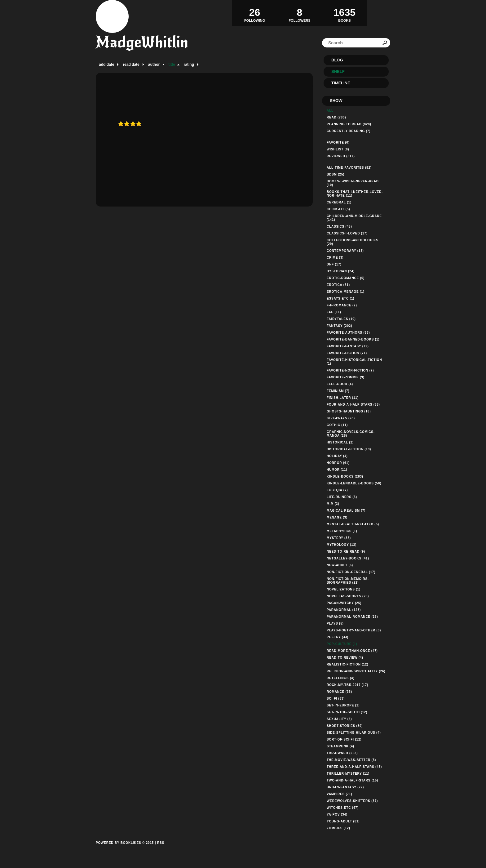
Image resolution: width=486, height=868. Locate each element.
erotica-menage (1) (346, 292)
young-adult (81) (343, 821)
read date (131, 65)
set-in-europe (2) (343, 705)
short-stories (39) (345, 726)
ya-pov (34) (337, 815)
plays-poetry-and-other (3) (354, 630)
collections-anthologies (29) (353, 242)
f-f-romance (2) (342, 305)
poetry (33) (338, 637)
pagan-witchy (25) (344, 603)
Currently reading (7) (349, 131)
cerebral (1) (339, 202)
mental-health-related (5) (353, 524)
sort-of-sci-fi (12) (344, 739)
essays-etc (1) (340, 298)
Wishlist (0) (338, 149)
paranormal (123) (344, 610)
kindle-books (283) (345, 476)
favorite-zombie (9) (346, 377)
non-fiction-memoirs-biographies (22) (348, 581)
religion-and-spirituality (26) (356, 671)
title (172, 65)
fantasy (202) (339, 326)
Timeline (341, 83)
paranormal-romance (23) (352, 617)
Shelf (338, 71)
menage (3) (337, 517)
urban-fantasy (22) (345, 787)
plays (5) (335, 623)
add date (106, 65)
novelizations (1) (344, 589)
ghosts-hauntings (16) (349, 411)
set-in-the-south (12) (347, 712)
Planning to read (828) (349, 124)
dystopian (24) (341, 271)
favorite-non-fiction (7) (350, 370)
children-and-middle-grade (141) (354, 218)
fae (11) (334, 312)
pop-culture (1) (342, 644)
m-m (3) (333, 504)
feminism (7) (338, 391)
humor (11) (337, 470)
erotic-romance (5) (346, 278)
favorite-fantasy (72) (348, 346)
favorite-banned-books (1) (353, 339)
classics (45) (339, 227)
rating (189, 65)
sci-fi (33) (336, 699)
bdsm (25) (336, 174)
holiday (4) (337, 456)
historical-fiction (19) (349, 449)
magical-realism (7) (346, 511)
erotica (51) (338, 285)
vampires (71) (339, 794)
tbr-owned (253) (342, 753)
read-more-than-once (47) (352, 651)
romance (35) (339, 692)
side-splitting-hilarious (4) (354, 733)
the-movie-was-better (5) (351, 760)
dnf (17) (334, 264)
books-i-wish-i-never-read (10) (353, 183)
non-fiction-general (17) (351, 572)
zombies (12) (338, 828)
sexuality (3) (339, 719)
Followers (300, 13)
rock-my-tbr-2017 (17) (347, 685)
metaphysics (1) (342, 531)
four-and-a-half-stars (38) (353, 405)
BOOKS (345, 13)
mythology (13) (342, 545)
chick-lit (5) (338, 209)
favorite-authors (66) (348, 333)
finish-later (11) (343, 398)
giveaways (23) (341, 418)
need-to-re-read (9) (346, 552)
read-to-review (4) (345, 658)
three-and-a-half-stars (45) (354, 767)
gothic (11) (337, 425)
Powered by (125, 850)
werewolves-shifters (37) (352, 801)
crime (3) (335, 258)
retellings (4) (341, 678)
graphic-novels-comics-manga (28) (351, 434)
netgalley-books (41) (348, 558)
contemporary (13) (345, 251)
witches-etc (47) (343, 808)
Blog (337, 60)
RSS (161, 843)
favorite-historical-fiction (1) (354, 362)
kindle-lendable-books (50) (354, 483)
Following (255, 13)
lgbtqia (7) (337, 490)
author (154, 65)
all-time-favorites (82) (349, 168)
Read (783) (336, 117)
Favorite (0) (338, 142)
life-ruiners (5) (342, 497)
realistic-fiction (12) (347, 664)
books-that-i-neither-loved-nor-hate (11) (355, 194)
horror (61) (338, 463)
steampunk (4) (340, 746)
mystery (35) (339, 538)
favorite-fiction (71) (347, 353)
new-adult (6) (340, 565)
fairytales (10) (341, 319)
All (330, 111)
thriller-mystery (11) (348, 774)
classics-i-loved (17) (347, 233)
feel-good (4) (340, 384)
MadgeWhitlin (142, 42)
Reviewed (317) (341, 156)
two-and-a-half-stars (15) (352, 780)
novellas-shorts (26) (348, 596)
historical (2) (340, 442)
